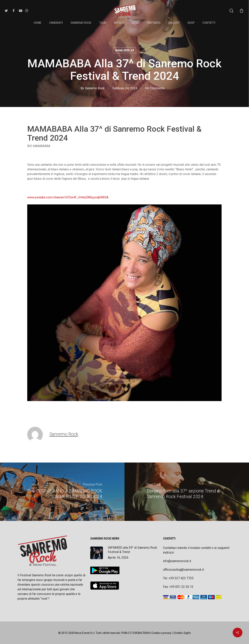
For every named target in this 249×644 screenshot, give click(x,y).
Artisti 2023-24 (124, 50)
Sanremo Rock (95, 88)
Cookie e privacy (161, 633)
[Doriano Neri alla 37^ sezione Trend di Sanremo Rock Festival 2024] (187, 492)
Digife (187, 633)
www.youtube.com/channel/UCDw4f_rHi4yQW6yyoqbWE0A (68, 197)
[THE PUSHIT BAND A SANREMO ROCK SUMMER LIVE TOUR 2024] (62, 492)
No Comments (155, 88)
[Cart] (241, 11)
